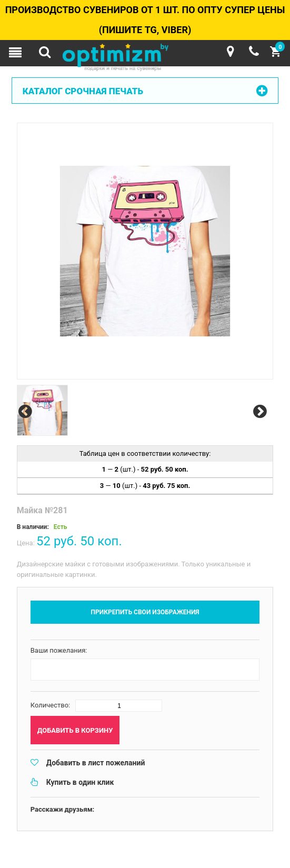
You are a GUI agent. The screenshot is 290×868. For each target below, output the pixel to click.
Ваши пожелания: (59, 650)
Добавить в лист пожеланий (96, 763)
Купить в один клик (80, 782)
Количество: (51, 705)
